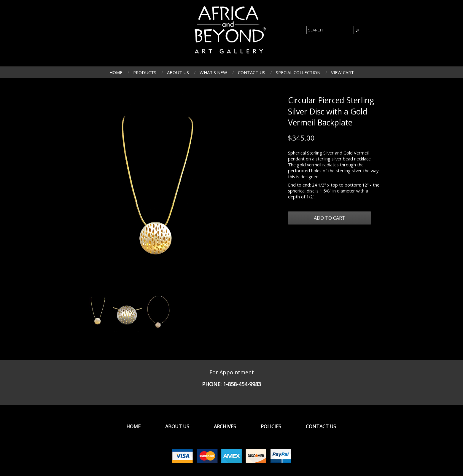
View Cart (342, 72)
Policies (271, 426)
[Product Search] (330, 30)
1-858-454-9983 (242, 384)
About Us (178, 72)
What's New (213, 72)
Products (145, 72)
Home (116, 72)
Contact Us (252, 72)
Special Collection (298, 72)
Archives (225, 426)
